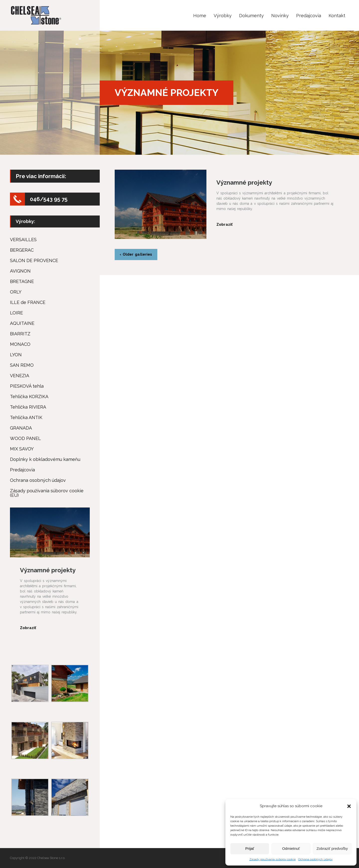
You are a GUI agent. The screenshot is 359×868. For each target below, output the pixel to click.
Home (200, 16)
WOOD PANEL (25, 438)
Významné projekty (244, 182)
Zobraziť (224, 224)
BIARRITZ (20, 334)
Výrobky (223, 16)
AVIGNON (20, 271)
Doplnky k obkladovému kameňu (45, 459)
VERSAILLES (23, 240)
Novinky (280, 16)
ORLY (16, 292)
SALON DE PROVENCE (34, 261)
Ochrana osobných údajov (315, 859)
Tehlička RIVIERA (28, 407)
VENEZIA (20, 376)
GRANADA (21, 428)
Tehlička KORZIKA (29, 397)
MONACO (20, 344)
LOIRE (16, 313)
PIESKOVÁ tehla (27, 386)
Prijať (250, 848)
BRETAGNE (22, 282)
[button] (349, 806)
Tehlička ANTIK (26, 418)
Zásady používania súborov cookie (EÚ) (47, 493)
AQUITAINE (22, 323)
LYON (16, 355)
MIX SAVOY (22, 449)
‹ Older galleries (136, 254)
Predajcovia (309, 16)
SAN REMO (22, 365)
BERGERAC (22, 250)
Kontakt (337, 16)
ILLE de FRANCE (28, 302)
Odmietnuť (291, 848)
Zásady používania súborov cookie (272, 859)
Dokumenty (251, 16)
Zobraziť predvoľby (332, 848)
